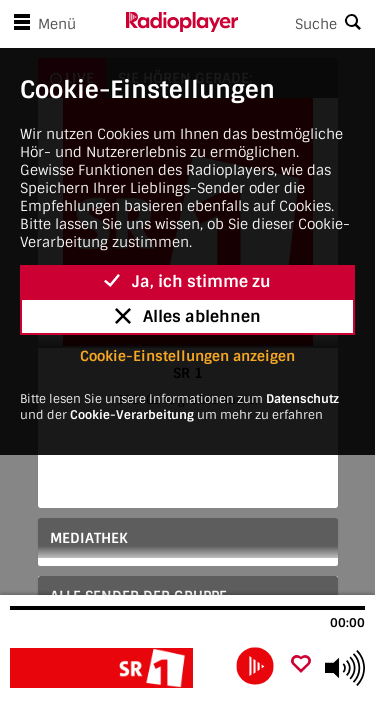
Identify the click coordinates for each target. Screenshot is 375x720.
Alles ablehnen (188, 316)
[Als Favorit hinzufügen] (301, 665)
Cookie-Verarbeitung (132, 415)
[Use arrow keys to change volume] (345, 668)
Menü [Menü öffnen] (41, 24)
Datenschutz (302, 399)
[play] (255, 666)
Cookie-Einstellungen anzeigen (187, 356)
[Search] (307, 24)
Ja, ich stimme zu (187, 281)
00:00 (347, 623)
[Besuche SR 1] (117, 668)
